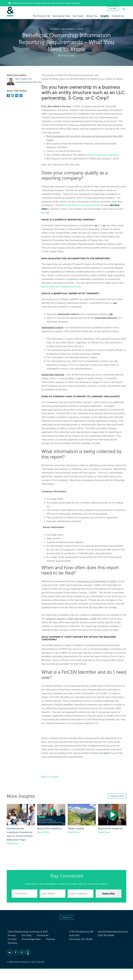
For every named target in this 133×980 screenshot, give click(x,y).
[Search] (124, 12)
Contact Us (67, 922)
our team (104, 757)
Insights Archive (117, 800)
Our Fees (24, 940)
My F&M (112, 12)
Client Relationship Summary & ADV (27, 936)
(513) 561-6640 (106, 940)
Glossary (46, 943)
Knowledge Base (16, 943)
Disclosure (38, 940)
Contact (52, 940)
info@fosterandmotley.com (113, 936)
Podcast (34, 943)
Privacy (11, 940)
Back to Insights (50, 781)
